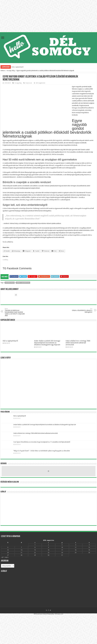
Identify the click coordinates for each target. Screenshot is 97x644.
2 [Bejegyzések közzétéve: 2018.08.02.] (48, 545)
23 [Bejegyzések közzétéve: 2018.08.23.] (48, 553)
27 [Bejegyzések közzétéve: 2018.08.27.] (8, 555)
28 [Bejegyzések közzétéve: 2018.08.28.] (21, 555)
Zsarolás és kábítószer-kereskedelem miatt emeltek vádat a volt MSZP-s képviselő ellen (16, 312)
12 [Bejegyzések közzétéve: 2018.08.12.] (89, 547)
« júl (2, 557)
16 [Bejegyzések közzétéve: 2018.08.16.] (48, 550)
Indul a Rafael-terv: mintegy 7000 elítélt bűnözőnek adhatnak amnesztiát (78, 343)
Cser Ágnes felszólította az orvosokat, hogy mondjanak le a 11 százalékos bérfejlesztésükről (42, 442)
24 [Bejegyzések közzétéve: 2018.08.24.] (62, 553)
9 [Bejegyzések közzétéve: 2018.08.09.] (48, 547)
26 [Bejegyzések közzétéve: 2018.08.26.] (89, 553)
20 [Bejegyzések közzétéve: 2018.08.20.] (8, 553)
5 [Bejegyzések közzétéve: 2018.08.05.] (89, 545)
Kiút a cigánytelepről (18, 67)
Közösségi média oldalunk (10, 482)
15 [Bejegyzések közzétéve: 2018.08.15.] (35, 550)
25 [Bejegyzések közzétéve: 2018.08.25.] (76, 553)
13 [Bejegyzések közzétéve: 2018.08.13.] (8, 550)
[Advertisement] (49, 509)
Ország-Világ (11, 71)
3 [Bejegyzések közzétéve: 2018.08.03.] (62, 545)
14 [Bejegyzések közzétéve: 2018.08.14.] (21, 550)
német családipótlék (23, 283)
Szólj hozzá (29, 83)
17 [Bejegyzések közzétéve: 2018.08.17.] (62, 550)
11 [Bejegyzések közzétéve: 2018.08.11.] (76, 547)
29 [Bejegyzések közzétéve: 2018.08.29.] (35, 555)
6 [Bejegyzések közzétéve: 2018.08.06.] (8, 547)
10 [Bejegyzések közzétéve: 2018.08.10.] (62, 547)
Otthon (3, 71)
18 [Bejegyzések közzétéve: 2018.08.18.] (76, 550)
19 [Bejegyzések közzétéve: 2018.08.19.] (89, 550)
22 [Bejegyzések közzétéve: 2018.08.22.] (35, 553)
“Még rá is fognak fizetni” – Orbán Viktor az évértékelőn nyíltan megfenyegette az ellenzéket (42, 451)
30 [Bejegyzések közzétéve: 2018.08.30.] (48, 555)
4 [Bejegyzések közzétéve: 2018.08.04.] (76, 545)
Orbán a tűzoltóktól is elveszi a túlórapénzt (81, 311)
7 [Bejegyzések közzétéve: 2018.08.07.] (21, 547)
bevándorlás (10, 283)
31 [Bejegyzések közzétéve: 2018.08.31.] (62, 555)
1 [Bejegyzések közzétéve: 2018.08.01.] (35, 545)
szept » (7, 557)
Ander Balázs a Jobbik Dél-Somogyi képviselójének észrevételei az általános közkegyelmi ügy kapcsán (47, 343)
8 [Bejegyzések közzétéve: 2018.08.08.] (35, 547)
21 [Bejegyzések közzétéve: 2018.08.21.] (21, 553)
